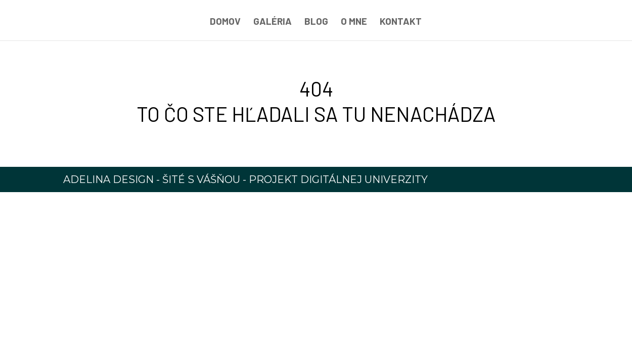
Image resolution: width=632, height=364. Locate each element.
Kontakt (401, 22)
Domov (225, 22)
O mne (354, 22)
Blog (316, 22)
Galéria (273, 22)
